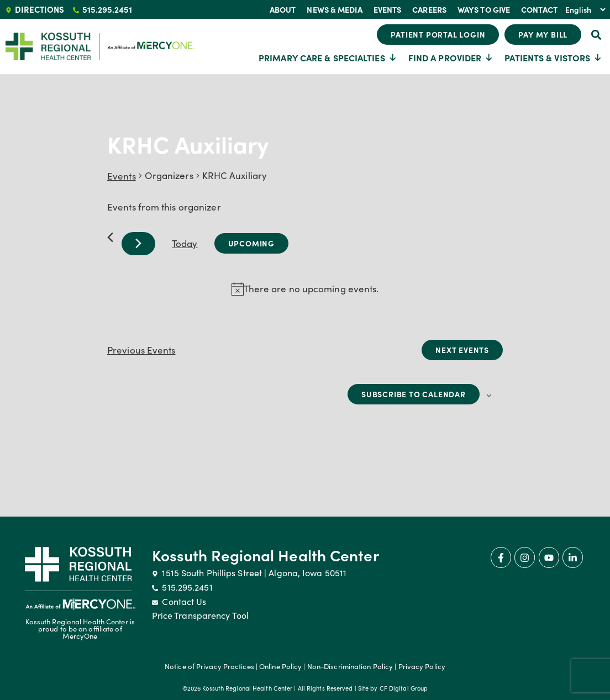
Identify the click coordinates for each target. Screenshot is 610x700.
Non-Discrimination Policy (350, 666)
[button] (596, 35)
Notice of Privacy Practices (209, 666)
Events (388, 9)
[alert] (311, 289)
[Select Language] (585, 9)
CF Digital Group (404, 688)
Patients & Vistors (553, 57)
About (283, 9)
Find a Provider (451, 57)
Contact (539, 9)
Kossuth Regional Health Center (265, 555)
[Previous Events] (110, 237)
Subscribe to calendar (414, 394)
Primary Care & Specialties (328, 57)
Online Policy (280, 666)
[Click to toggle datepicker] (251, 243)
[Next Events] (138, 244)
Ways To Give (484, 9)
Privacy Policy (422, 666)
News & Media (334, 9)
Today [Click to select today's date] (185, 243)
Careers (429, 9)
